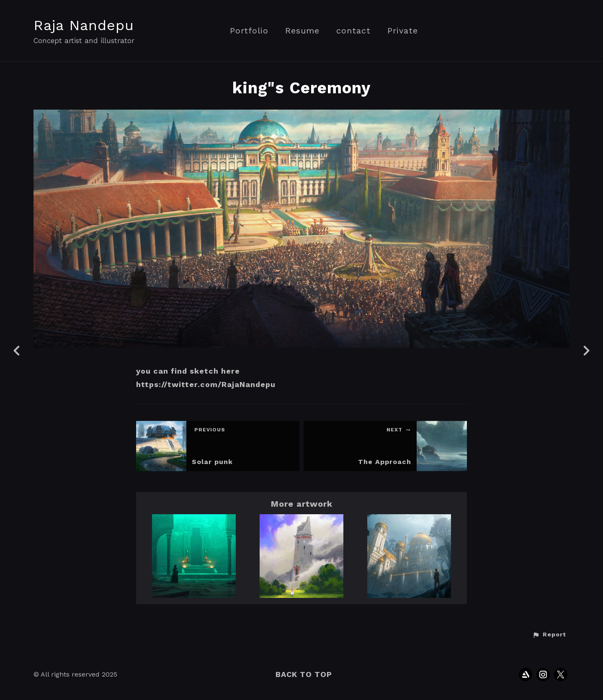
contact (353, 31)
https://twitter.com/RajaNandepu (206, 384)
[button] (549, 635)
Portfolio (249, 31)
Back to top (304, 674)
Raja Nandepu (84, 25)
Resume (302, 31)
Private (403, 31)
